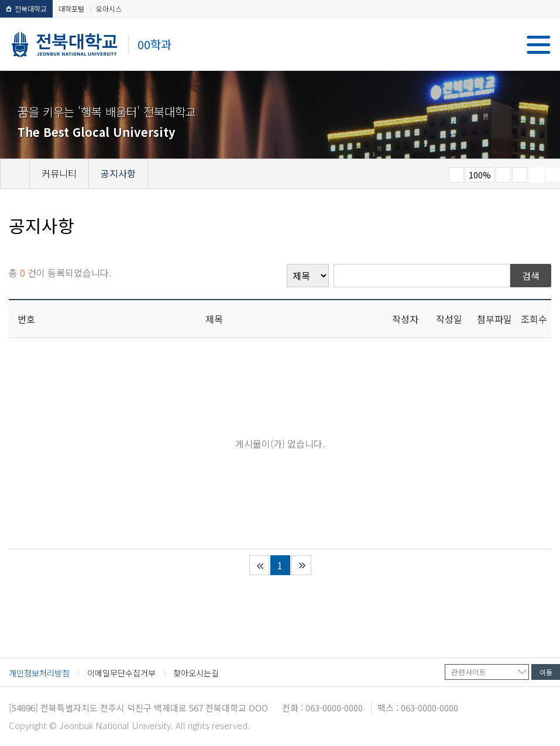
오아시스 (109, 8)
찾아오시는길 (196, 673)
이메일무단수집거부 (121, 673)
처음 (259, 565)
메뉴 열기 (539, 45)
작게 (456, 175)
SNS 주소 (552, 174)
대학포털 (71, 8)
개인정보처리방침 (39, 673)
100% (480, 175)
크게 (503, 175)
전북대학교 (26, 8)
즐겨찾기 (520, 175)
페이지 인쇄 (537, 175)
